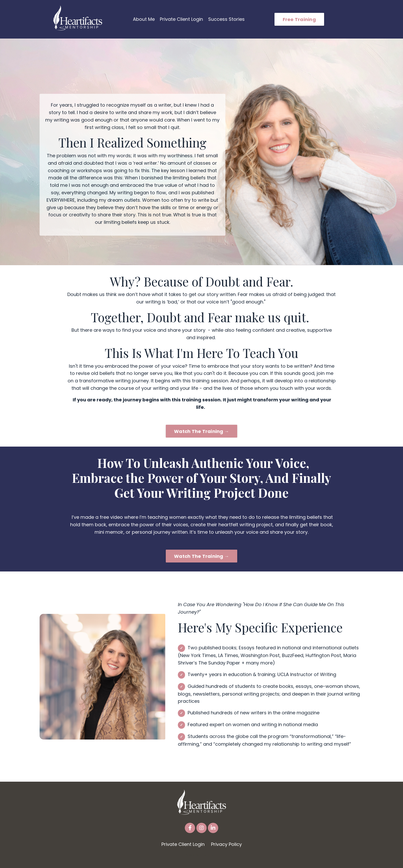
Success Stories (226, 19)
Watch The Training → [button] (201, 431)
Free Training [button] (299, 19)
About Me (144, 19)
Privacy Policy (226, 844)
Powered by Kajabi (201, 855)
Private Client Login (181, 19)
